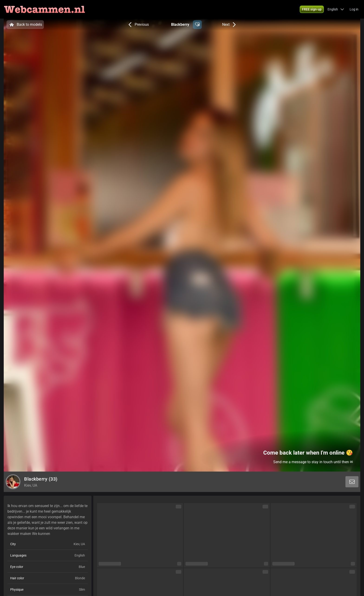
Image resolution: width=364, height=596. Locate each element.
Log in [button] (354, 9)
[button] (312, 9)
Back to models (25, 25)
